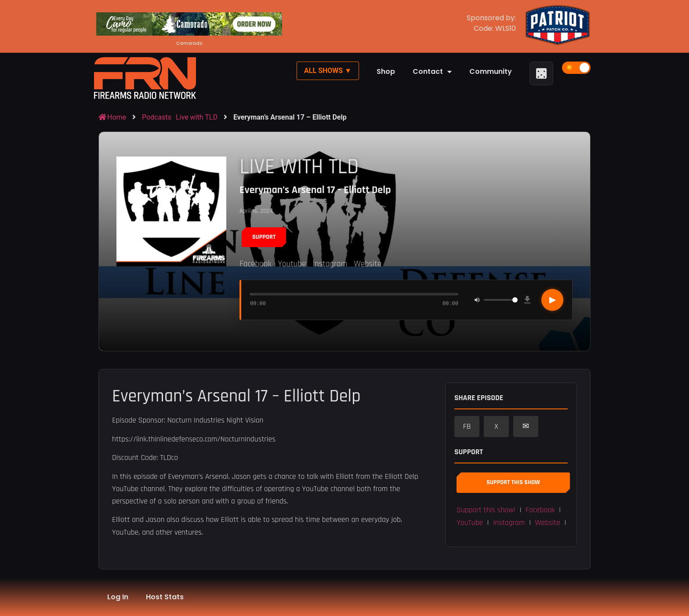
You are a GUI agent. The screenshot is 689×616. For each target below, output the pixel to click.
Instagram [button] (509, 523)
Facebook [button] (540, 510)
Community (491, 71)
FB (467, 426)
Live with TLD (197, 117)
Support (264, 237)
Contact (432, 72)
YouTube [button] (470, 523)
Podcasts (157, 117)
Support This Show (513, 482)
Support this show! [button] (486, 510)
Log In (118, 597)
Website (368, 264)
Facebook (255, 264)
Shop (386, 71)
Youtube (292, 264)
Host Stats (165, 597)
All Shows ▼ (328, 71)
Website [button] (548, 523)
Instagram (330, 264)
